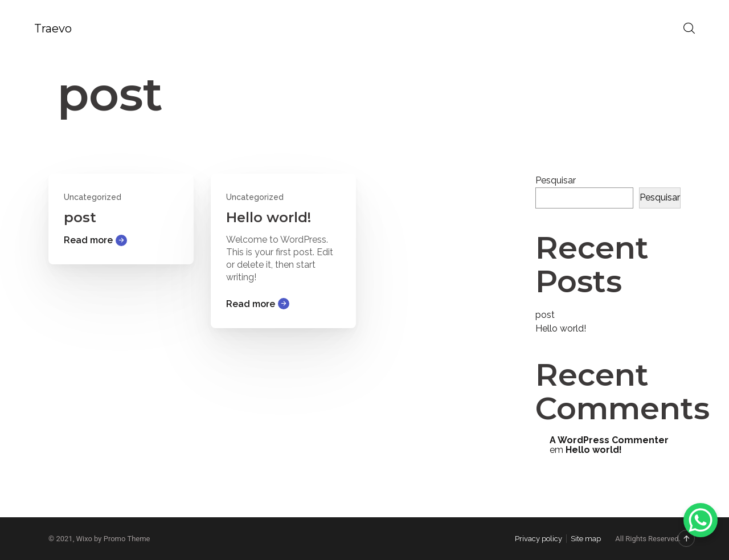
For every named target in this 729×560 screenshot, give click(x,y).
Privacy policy (538, 539)
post (80, 217)
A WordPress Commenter (609, 440)
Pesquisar (556, 180)
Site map (586, 539)
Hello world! (269, 217)
